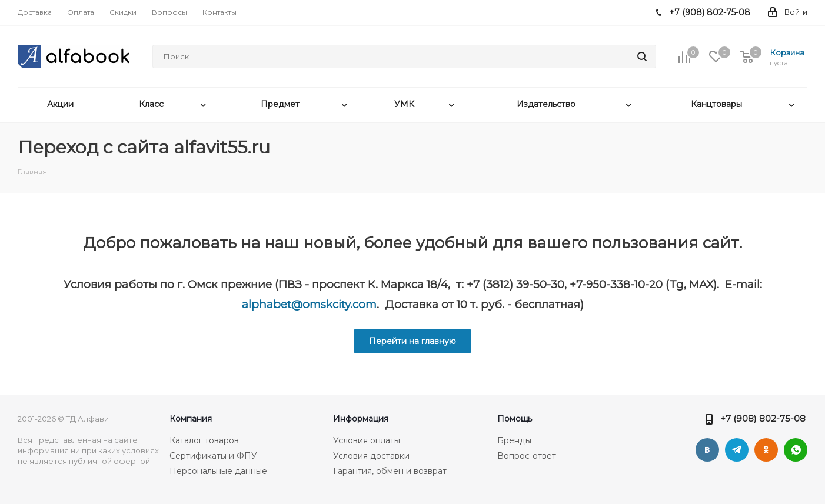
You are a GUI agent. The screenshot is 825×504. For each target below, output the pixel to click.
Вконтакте (707, 450)
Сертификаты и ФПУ (213, 456)
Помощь (515, 419)
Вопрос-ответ (527, 456)
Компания (191, 419)
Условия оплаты (367, 440)
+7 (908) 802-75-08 (763, 418)
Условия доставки (371, 456)
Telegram (737, 450)
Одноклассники (766, 450)
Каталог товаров (204, 440)
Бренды (514, 440)
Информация (361, 419)
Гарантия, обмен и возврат (390, 471)
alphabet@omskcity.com (309, 304)
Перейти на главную (412, 341)
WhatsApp (796, 450)
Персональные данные (218, 471)
